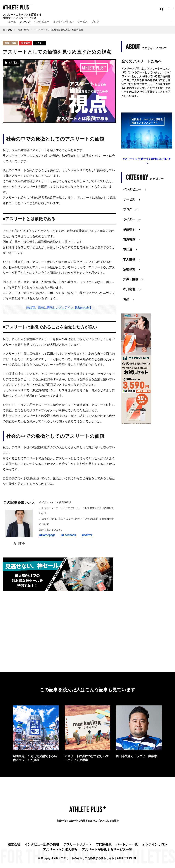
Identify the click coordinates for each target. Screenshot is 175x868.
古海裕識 (132, 240)
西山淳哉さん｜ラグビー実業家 (136, 756)
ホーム (12, 22)
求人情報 (132, 260)
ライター (39, 43)
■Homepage (47, 535)
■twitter (87, 535)
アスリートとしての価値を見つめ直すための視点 (59, 30)
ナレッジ (25, 22)
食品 (129, 299)
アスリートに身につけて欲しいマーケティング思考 (86, 758)
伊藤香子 (132, 230)
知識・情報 (23, 30)
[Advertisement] (59, 624)
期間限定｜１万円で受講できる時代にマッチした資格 (35, 758)
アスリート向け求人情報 (60, 850)
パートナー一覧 (127, 844)
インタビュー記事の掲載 (42, 844)
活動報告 (132, 270)
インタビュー (41, 22)
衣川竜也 (25, 43)
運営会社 (14, 844)
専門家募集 (104, 844)
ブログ (95, 22)
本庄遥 (131, 250)
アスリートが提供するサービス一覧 (107, 850)
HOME (9, 30)
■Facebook (69, 535)
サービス (82, 22)
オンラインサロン (63, 22)
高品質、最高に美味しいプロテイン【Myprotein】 (59, 307)
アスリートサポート (78, 844)
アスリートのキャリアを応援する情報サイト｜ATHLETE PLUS (98, 858)
